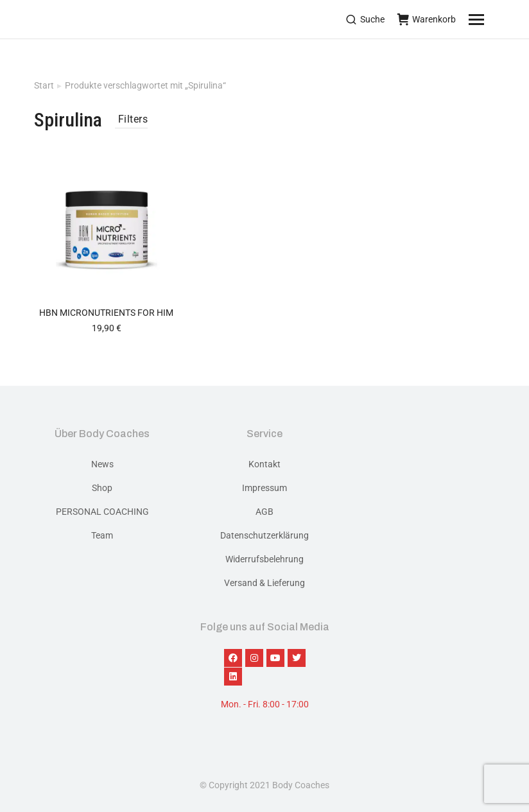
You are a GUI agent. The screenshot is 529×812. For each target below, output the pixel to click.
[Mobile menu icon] (492, 19)
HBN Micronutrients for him (106, 313)
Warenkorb (427, 19)
